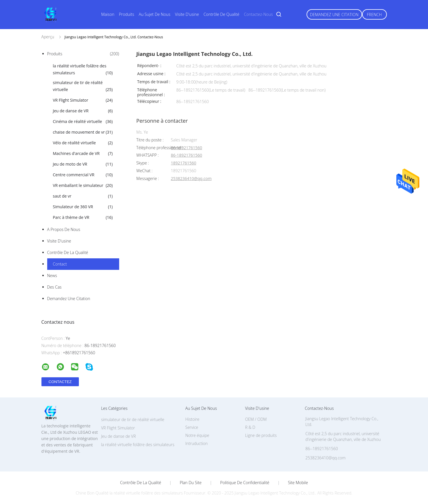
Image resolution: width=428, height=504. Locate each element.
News (52, 275)
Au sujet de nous (155, 14)
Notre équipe (197, 435)
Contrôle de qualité (221, 14)
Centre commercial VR (83, 175)
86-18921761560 (187, 148)
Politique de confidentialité (245, 483)
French (374, 15)
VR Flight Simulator (83, 100)
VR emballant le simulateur (83, 185)
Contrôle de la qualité (68, 252)
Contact (60, 264)
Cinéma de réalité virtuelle (83, 122)
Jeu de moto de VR (83, 164)
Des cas (54, 287)
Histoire (192, 419)
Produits (127, 14)
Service (192, 427)
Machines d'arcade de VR (83, 154)
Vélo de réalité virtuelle (83, 143)
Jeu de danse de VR (83, 111)
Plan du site (191, 483)
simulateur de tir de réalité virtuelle (83, 86)
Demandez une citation (334, 15)
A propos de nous (64, 229)
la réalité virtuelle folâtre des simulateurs (83, 70)
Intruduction (197, 443)
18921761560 (184, 163)
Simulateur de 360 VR (83, 207)
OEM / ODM (256, 419)
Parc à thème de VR (83, 217)
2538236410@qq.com (191, 179)
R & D (250, 427)
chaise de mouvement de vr (83, 132)
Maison (108, 14)
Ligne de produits (261, 435)
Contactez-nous (258, 14)
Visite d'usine (187, 14)
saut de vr (83, 196)
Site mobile (298, 483)
